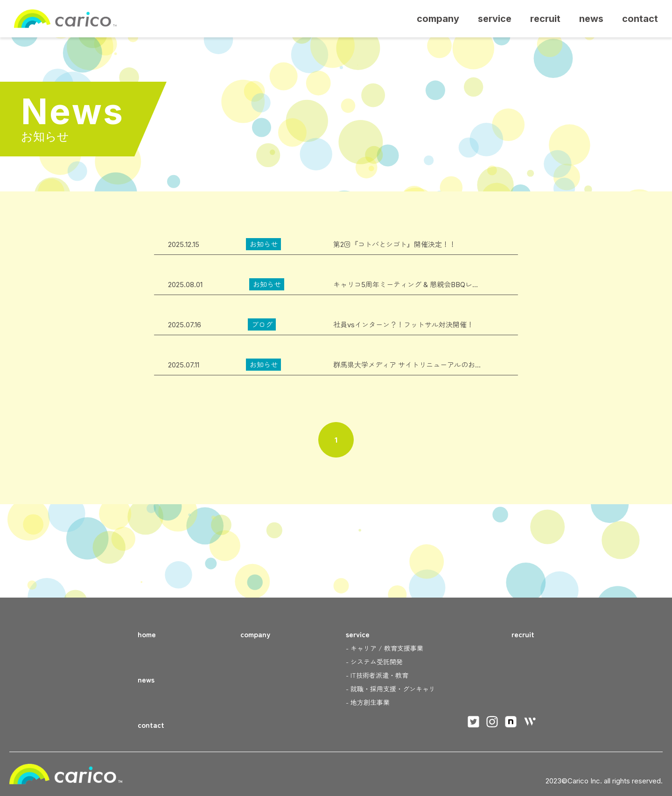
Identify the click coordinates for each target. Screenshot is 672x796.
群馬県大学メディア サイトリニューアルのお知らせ (415, 365)
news (591, 19)
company (438, 19)
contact (640, 19)
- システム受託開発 (374, 662)
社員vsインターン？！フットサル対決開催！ (403, 325)
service (495, 19)
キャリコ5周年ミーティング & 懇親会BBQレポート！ (417, 285)
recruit (545, 19)
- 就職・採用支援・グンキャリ (391, 689)
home (147, 634)
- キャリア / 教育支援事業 (385, 648)
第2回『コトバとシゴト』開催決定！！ (395, 244)
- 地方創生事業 (368, 702)
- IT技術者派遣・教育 (377, 675)
